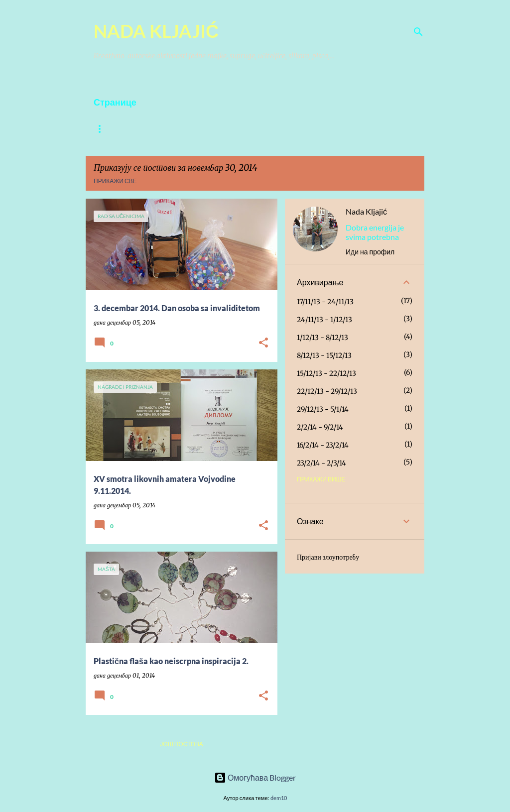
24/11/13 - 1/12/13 (324, 320)
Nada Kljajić (366, 211)
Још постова (181, 744)
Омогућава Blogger (255, 777)
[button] (263, 343)
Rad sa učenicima (301, 129)
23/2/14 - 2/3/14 (321, 463)
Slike (155, 129)
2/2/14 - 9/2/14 (320, 427)
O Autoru (110, 129)
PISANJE (238, 129)
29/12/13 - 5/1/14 (323, 409)
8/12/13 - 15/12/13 (324, 355)
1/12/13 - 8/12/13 (322, 338)
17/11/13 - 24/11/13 (325, 302)
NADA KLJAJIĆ (156, 31)
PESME (194, 129)
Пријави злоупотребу (328, 557)
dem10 (279, 798)
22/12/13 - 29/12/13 (327, 391)
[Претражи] (418, 32)
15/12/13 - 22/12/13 (326, 373)
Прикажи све (115, 181)
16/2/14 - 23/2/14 (323, 445)
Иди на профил (370, 252)
